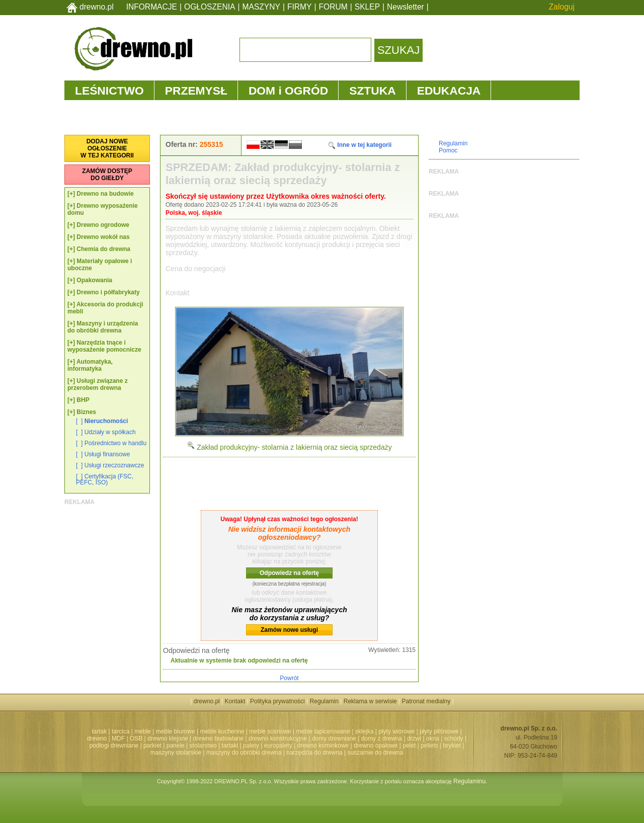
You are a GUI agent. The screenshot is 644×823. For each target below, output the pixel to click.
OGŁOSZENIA (210, 7)
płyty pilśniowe (439, 731)
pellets (429, 746)
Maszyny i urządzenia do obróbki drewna (103, 327)
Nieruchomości (106, 421)
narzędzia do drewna (314, 753)
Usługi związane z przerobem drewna (98, 384)
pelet (409, 746)
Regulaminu (469, 781)
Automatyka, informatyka (90, 365)
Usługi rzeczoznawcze (114, 465)
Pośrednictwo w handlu (115, 443)
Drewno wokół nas (103, 237)
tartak (99, 731)
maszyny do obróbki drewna (244, 753)
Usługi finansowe (107, 454)
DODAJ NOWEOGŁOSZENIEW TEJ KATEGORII (107, 148)
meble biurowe (176, 731)
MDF (118, 738)
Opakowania (94, 280)
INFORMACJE (152, 7)
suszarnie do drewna (375, 753)
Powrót (289, 678)
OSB (136, 738)
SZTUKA (372, 91)
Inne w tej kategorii (359, 145)
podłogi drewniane (114, 746)
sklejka (365, 731)
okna (433, 738)
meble (143, 731)
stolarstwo (203, 746)
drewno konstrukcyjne (278, 738)
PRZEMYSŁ (196, 91)
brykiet (452, 746)
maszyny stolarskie (176, 753)
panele (176, 746)
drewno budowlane (219, 738)
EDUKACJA (449, 91)
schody (454, 738)
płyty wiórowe (396, 731)
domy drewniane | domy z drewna (357, 738)
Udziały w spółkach (110, 432)
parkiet (152, 746)
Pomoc (448, 150)
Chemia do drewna (103, 249)
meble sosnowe (270, 731)
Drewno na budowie (105, 194)
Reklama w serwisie (370, 701)
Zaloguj (562, 7)
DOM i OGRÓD (288, 91)
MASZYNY (261, 7)
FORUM (333, 7)
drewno (97, 738)
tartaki (230, 746)
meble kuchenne (222, 731)
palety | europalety (268, 746)
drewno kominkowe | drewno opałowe (348, 746)
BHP (83, 400)
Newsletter (406, 7)
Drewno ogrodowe (103, 225)
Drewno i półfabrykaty (108, 292)
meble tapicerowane (323, 731)
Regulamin (453, 143)
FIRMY (300, 7)
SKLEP (367, 7)
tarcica (120, 731)
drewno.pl (97, 7)
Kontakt (235, 701)
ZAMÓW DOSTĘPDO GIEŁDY (107, 175)
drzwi (414, 738)
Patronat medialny (426, 701)
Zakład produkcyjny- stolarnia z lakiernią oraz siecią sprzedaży (289, 447)
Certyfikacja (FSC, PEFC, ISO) (105, 479)
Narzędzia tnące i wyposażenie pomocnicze (104, 346)
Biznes (86, 412)
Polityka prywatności (277, 701)
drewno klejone (168, 738)
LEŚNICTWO (109, 91)
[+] (71, 194)
